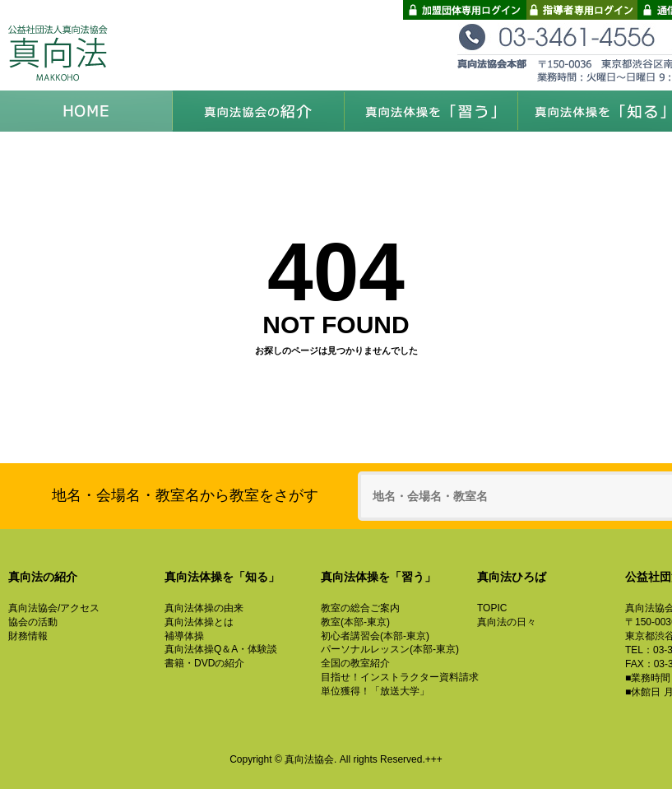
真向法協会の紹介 (259, 111)
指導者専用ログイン (582, 10)
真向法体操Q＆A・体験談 (221, 649)
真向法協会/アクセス (54, 608)
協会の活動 (33, 622)
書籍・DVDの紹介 (204, 663)
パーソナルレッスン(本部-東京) (390, 649)
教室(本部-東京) (355, 622)
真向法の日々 (507, 622)
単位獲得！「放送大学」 (375, 691)
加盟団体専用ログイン (465, 10)
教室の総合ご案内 (360, 608)
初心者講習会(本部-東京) (375, 636)
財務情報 (28, 636)
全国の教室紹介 (355, 663)
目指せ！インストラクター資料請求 (400, 677)
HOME (86, 111)
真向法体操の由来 (204, 608)
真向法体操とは (199, 622)
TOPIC (492, 608)
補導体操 (184, 636)
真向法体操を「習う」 (432, 111)
